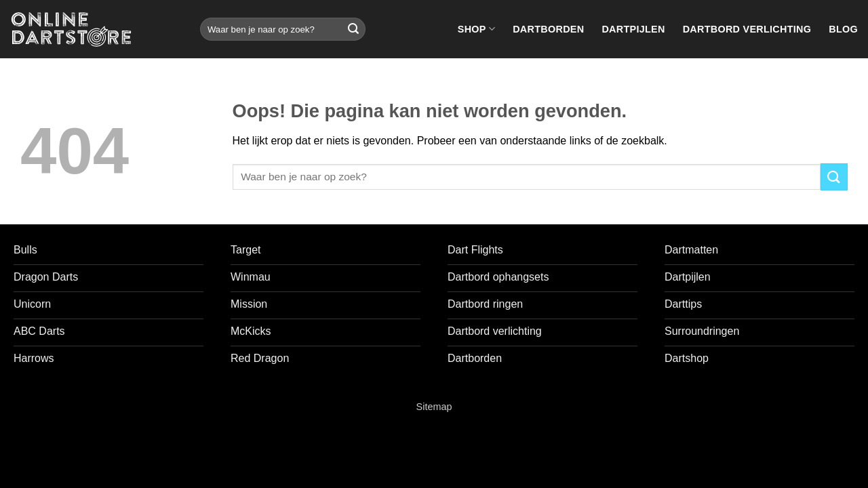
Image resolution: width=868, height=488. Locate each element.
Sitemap (434, 407)
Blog (843, 29)
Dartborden (548, 29)
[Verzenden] (353, 29)
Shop (476, 29)
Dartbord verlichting (747, 29)
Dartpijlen (633, 29)
